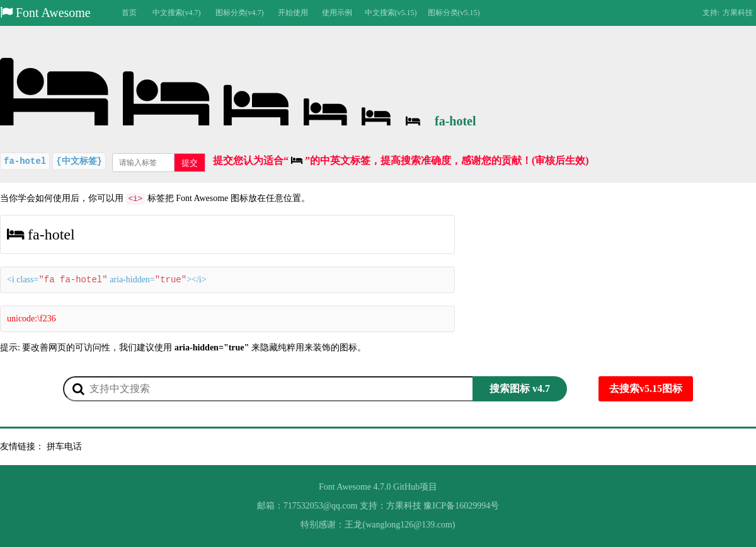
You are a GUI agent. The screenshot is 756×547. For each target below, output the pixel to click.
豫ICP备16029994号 (461, 506)
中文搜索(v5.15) (391, 13)
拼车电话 (64, 446)
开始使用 (293, 13)
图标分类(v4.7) (240, 13)
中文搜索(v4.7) (177, 13)
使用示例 (337, 13)
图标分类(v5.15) (454, 13)
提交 (190, 163)
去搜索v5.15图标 (646, 389)
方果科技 (738, 13)
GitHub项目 (415, 487)
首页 (129, 13)
